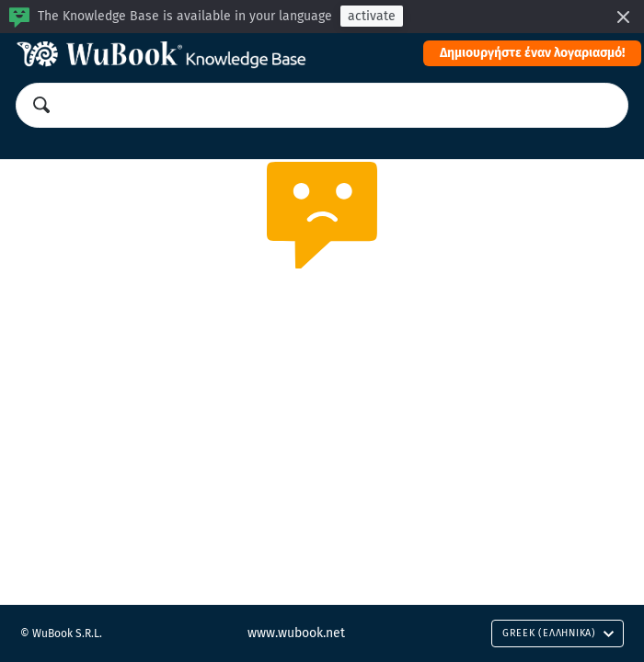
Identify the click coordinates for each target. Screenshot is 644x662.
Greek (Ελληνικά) (558, 633)
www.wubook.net (296, 633)
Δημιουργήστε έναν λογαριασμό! (532, 53)
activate (372, 16)
